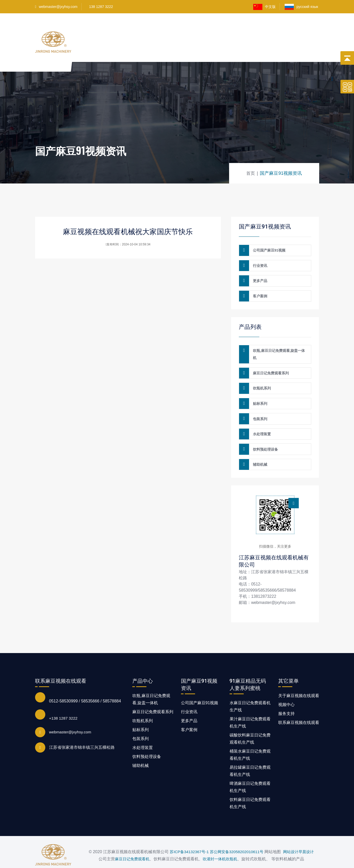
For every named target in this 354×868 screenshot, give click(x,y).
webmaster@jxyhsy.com (56, 7)
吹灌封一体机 (213, 849)
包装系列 (259, 409)
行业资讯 (259, 264)
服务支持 (286, 700)
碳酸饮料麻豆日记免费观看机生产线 (250, 725)
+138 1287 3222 (64, 704)
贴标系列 (259, 395)
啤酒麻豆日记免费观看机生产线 (250, 773)
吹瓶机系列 (261, 381)
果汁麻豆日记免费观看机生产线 (250, 709)
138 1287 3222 (101, 7)
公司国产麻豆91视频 (268, 250)
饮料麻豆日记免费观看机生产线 (250, 789)
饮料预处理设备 (264, 437)
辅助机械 (259, 451)
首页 (109, 28)
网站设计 (293, 834)
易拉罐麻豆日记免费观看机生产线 (250, 757)
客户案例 (235, 28)
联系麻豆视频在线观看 (273, 57)
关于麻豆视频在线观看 (270, 28)
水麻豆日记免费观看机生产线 (250, 693)
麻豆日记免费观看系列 (270, 367)
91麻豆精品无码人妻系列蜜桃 (170, 28)
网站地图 (8, 864)
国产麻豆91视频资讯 (227, 57)
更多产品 (259, 278)
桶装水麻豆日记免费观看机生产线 (250, 741)
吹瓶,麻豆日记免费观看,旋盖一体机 (278, 349)
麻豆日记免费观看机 (129, 849)
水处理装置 (261, 423)
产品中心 (128, 28)
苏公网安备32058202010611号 (237, 834)
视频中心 (211, 28)
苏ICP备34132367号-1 (187, 834)
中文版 (264, 7)
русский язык (302, 7)
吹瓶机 (235, 849)
